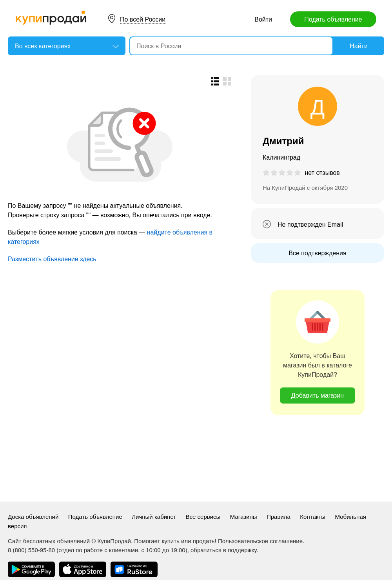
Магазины (244, 517)
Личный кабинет (154, 517)
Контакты (313, 517)
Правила (279, 517)
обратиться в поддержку (223, 550)
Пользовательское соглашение (260, 541)
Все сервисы (203, 517)
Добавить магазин (318, 395)
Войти (263, 19)
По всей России (143, 19)
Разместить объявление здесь (52, 259)
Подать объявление (333, 19)
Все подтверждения (317, 253)
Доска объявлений (33, 517)
